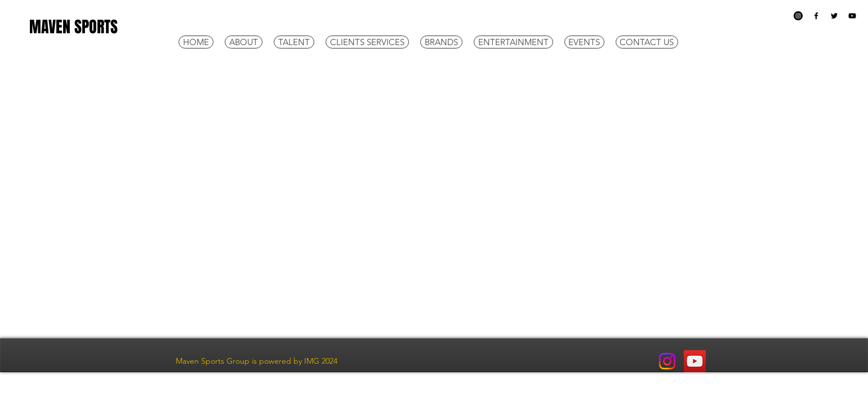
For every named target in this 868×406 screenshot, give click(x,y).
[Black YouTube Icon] (852, 16)
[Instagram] (798, 16)
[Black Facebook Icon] (816, 16)
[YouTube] (695, 361)
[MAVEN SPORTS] (92, 27)
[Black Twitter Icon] (834, 16)
